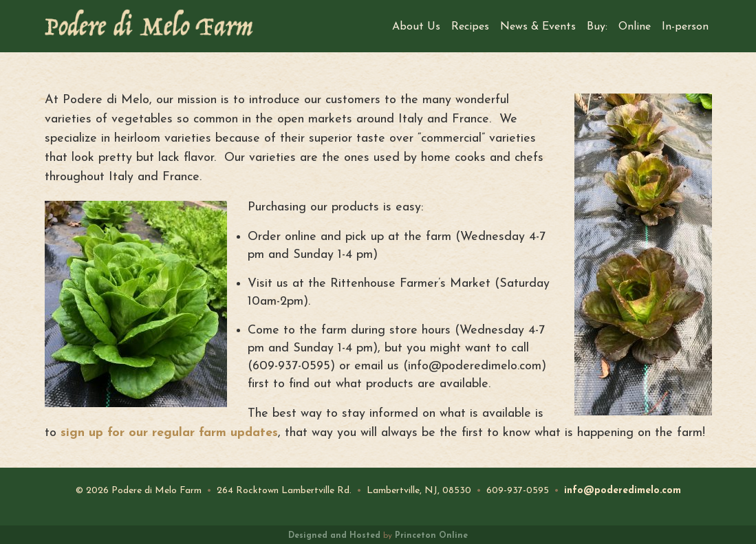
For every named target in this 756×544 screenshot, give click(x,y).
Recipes (470, 27)
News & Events (538, 27)
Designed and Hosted (334, 536)
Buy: (597, 27)
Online (635, 27)
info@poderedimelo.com (623, 491)
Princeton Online (431, 536)
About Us (416, 27)
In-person (685, 27)
